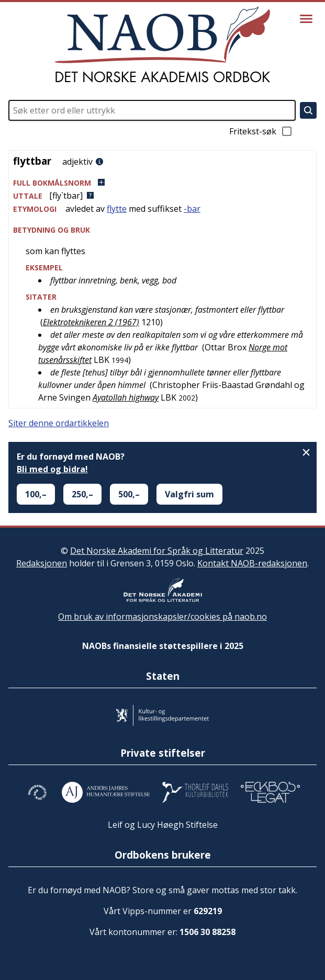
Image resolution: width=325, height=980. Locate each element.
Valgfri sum (189, 494)
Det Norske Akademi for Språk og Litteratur (157, 551)
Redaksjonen (42, 563)
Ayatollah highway (126, 397)
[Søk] (308, 110)
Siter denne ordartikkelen (59, 423)
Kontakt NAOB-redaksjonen (252, 563)
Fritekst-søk (261, 131)
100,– (36, 494)
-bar (192, 209)
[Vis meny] (306, 19)
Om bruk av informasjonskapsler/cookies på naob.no (162, 617)
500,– (129, 494)
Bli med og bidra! (52, 469)
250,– (82, 494)
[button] (162, 183)
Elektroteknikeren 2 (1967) (91, 322)
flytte (117, 209)
